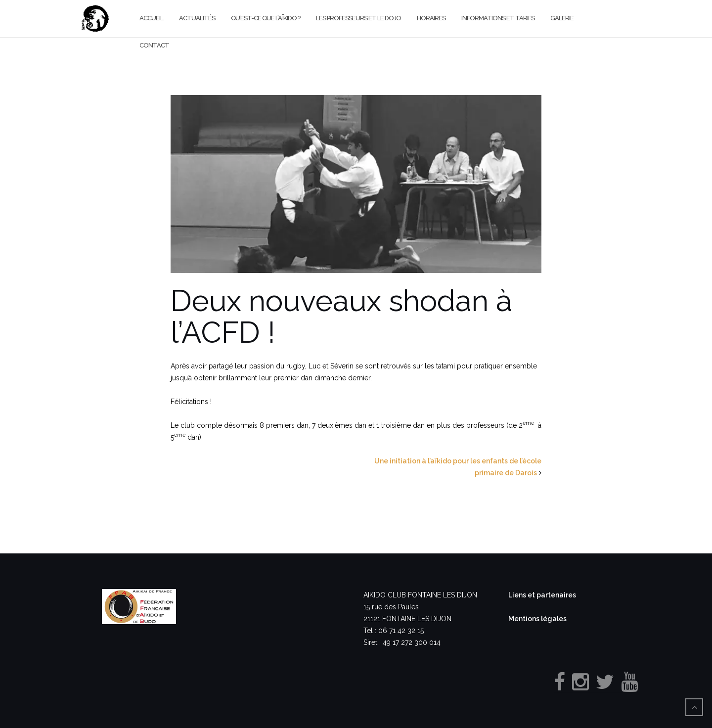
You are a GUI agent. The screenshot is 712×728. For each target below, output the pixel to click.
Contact (154, 45)
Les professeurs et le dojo (358, 18)
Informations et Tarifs (498, 18)
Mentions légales (537, 619)
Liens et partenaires (542, 595)
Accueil (151, 18)
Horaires (431, 18)
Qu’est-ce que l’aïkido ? (266, 18)
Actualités (197, 18)
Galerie (562, 18)
